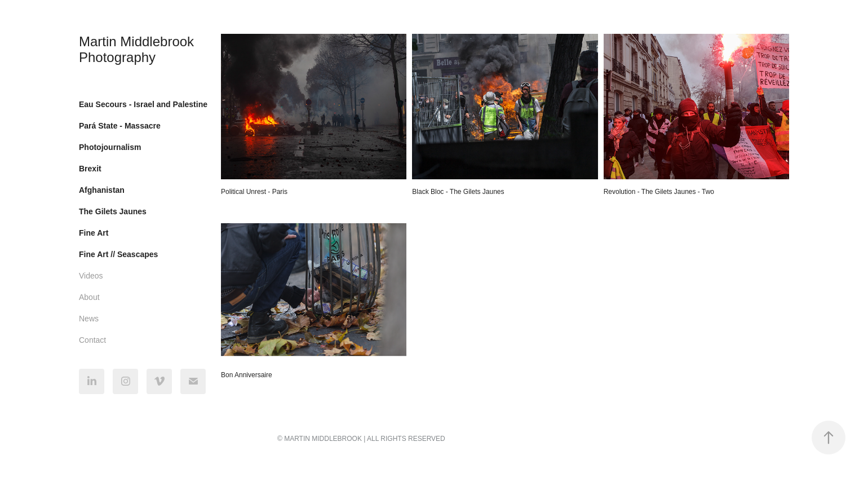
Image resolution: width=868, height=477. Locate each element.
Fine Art (94, 233)
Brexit (90, 169)
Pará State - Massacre (120, 126)
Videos (91, 276)
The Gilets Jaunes (113, 211)
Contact (92, 340)
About (89, 297)
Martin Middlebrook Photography (138, 49)
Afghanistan (102, 190)
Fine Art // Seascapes (118, 254)
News (89, 319)
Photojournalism (110, 147)
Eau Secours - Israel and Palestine (143, 104)
